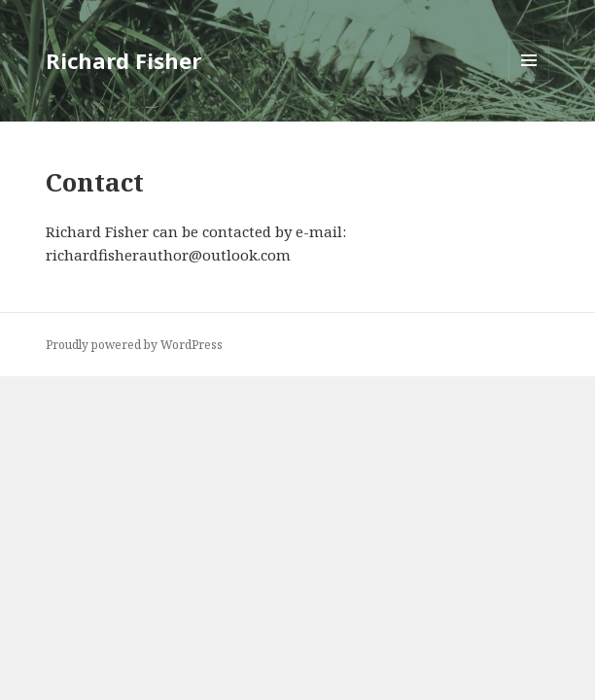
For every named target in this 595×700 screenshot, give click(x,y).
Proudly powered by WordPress (134, 345)
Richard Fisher (123, 60)
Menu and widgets (529, 80)
